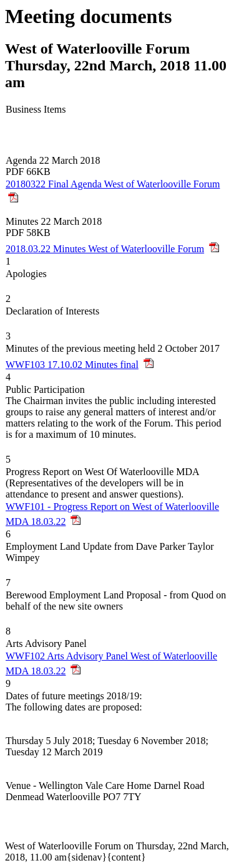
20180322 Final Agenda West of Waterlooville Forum (113, 184)
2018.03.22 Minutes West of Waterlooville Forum (105, 249)
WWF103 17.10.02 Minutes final (72, 365)
